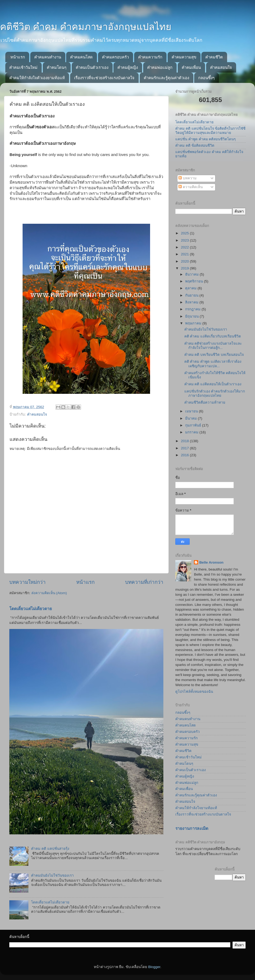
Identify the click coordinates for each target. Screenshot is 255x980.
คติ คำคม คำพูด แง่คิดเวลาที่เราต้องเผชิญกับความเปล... (213, 364)
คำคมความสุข (184, 57)
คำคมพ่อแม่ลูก (160, 67)
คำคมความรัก (150, 57)
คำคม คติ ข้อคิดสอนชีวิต (195, 145)
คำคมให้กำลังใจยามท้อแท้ (196, 808)
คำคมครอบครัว (115, 57)
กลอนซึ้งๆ (206, 78)
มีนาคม (192, 418)
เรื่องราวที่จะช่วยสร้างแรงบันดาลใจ (104, 78)
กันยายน (192, 295)
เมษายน (192, 411)
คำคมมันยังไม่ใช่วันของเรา (52, 875)
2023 (185, 240)
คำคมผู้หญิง (128, 67)
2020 (185, 261)
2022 (185, 247)
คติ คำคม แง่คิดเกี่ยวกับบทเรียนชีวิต (213, 336)
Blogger (154, 967)
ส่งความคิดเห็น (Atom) (49, 593)
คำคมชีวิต (214, 57)
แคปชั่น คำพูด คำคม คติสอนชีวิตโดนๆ (205, 139)
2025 (185, 233)
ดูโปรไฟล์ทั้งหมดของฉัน (194, 692)
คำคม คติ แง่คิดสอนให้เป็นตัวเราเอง (213, 384)
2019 (185, 268)
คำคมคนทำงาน (48, 57)
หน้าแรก (18, 57)
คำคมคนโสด (81, 57)
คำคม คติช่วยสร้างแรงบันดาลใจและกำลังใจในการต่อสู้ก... (213, 346)
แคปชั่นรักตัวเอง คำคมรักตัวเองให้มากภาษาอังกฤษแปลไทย (215, 393)
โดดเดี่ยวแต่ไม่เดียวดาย (31, 609)
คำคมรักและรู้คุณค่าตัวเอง (166, 78)
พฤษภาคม (194, 323)
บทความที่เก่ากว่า (144, 582)
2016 (185, 455)
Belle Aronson (211, 562)
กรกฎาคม (193, 309)
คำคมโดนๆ (57, 67)
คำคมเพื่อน (191, 67)
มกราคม (192, 432)
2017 (185, 448)
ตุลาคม (191, 288)
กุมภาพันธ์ (194, 425)
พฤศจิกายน (195, 281)
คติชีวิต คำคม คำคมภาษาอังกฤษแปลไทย (86, 27)
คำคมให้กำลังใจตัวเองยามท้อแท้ (37, 78)
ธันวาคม (192, 274)
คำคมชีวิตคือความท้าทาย (205, 402)
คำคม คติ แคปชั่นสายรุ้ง (50, 849)
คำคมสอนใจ (221, 67)
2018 (185, 441)
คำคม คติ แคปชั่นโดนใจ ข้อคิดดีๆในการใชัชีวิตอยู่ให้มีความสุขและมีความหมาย (210, 131)
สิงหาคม (192, 302)
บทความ (188, 178)
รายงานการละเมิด (192, 828)
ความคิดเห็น (191, 187)
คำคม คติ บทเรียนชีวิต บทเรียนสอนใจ (214, 355)
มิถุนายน (192, 316)
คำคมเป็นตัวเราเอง (92, 67)
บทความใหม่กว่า (27, 582)
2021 (185, 254)
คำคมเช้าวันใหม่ (23, 67)
